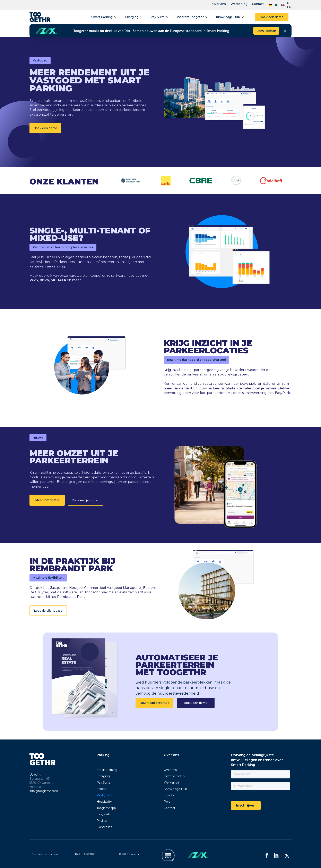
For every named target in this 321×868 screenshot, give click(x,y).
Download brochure (154, 703)
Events (169, 795)
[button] (104, 17)
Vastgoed (104, 795)
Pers (167, 802)
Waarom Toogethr (190, 17)
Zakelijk (102, 789)
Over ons (219, 4)
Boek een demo (272, 17)
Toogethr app (106, 808)
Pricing (102, 821)
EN (289, 7)
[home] (40, 17)
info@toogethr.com (44, 791)
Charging (132, 17)
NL (289, 3)
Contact (258, 4)
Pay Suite (158, 17)
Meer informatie (47, 500)
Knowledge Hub (228, 17)
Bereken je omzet (86, 500)
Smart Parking (102, 17)
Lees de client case (48, 611)
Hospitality (104, 802)
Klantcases (104, 827)
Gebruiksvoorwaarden (45, 854)
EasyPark (103, 814)
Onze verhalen (174, 776)
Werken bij (239, 4)
